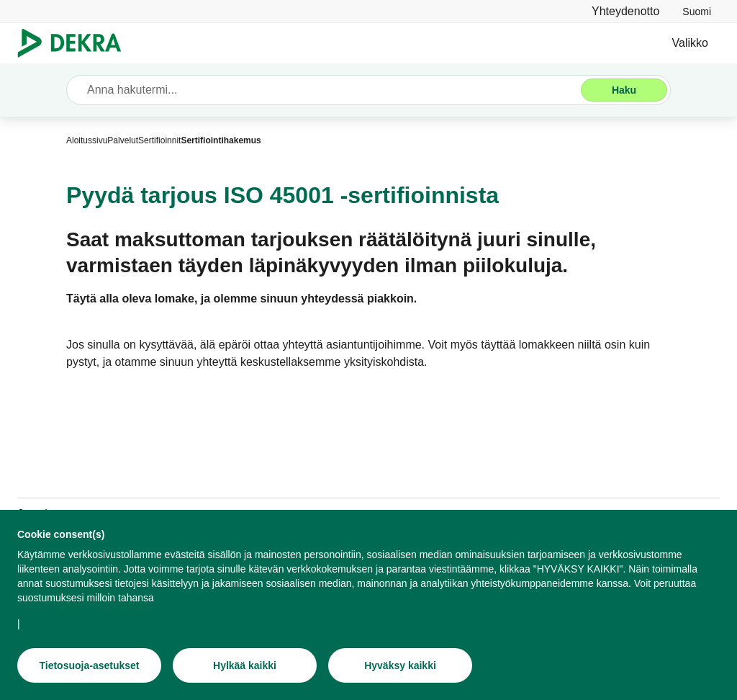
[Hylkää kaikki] (245, 668)
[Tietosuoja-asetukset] (89, 668)
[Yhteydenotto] (625, 11)
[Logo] (75, 43)
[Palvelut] (123, 140)
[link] (697, 11)
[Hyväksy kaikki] (400, 668)
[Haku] (624, 90)
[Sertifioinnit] (159, 140)
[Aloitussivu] (87, 140)
